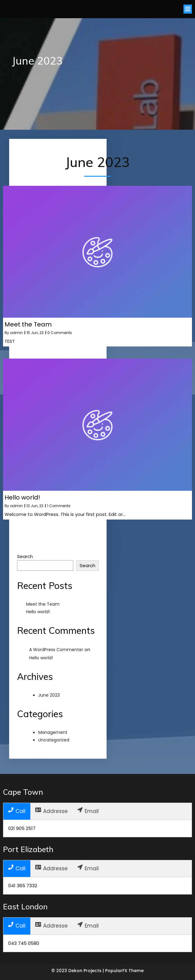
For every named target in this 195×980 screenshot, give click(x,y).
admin (16, 333)
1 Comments (59, 506)
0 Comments (60, 333)
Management (53, 732)
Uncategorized (54, 740)
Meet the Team (43, 604)
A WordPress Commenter (56, 650)
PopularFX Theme (124, 971)
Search (25, 556)
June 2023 (49, 695)
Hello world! (38, 612)
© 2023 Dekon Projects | (78, 971)
